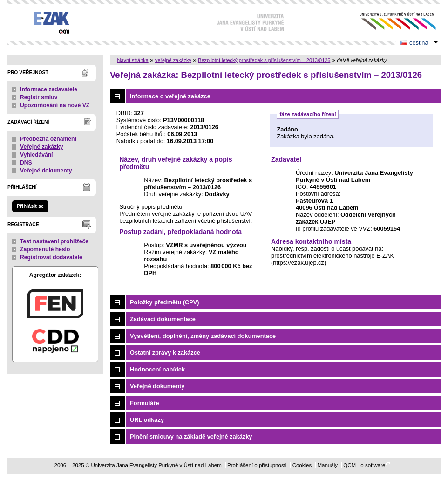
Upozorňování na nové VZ (55, 105)
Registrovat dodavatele (51, 257)
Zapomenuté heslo (45, 249)
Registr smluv (39, 97)
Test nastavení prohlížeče (54, 241)
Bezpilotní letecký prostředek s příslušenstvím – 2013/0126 (264, 60)
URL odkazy (147, 420)
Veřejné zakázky (42, 147)
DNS (26, 163)
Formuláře (145, 403)
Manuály (327, 465)
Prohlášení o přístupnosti (257, 465)
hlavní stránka (133, 60)
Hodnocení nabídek (157, 369)
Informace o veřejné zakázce (170, 96)
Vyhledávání (37, 155)
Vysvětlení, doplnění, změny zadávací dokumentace (203, 336)
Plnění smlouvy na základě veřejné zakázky (191, 436)
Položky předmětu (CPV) (165, 302)
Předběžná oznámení (48, 139)
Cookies (302, 465)
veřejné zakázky (173, 60)
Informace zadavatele (49, 89)
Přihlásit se (30, 206)
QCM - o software (364, 465)
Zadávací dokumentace (163, 319)
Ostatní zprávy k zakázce (165, 353)
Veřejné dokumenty (46, 171)
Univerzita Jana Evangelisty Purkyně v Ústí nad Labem (390, 21)
